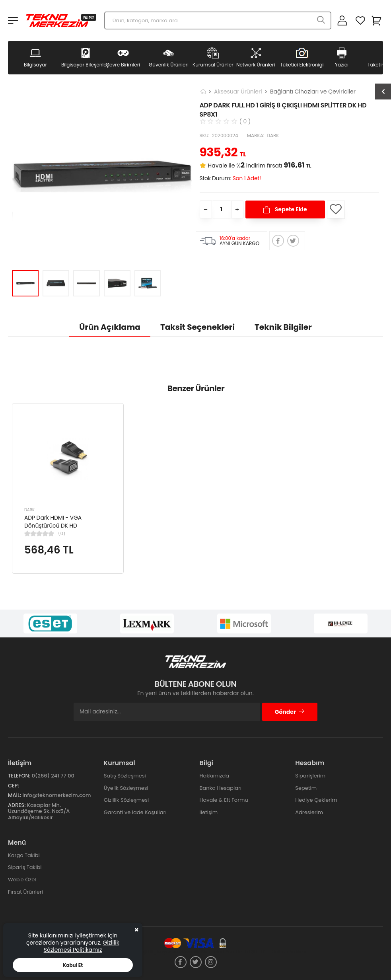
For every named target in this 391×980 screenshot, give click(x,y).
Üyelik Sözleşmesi (126, 788)
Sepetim (306, 788)
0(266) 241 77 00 (53, 776)
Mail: (15, 795)
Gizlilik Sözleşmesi (126, 800)
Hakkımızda (214, 776)
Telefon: (19, 776)
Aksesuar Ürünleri (238, 92)
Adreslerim (309, 812)
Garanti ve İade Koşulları (135, 812)
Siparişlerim (310, 776)
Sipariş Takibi (25, 867)
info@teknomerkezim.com (56, 795)
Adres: (17, 805)
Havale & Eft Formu (224, 800)
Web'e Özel (22, 880)
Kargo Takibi (24, 855)
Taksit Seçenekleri (197, 327)
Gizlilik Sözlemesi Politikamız (82, 946)
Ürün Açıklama (110, 327)
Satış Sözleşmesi (125, 776)
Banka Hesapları (221, 788)
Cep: (14, 786)
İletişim (209, 812)
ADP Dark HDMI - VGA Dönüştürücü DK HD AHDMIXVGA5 (53, 525)
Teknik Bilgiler (283, 327)
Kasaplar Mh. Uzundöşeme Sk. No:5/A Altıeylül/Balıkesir (39, 811)
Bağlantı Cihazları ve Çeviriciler (313, 92)
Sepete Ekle (290, 209)
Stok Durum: (230, 178)
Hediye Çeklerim (316, 800)
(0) (62, 534)
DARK (29, 510)
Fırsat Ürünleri (25, 892)
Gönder (290, 712)
